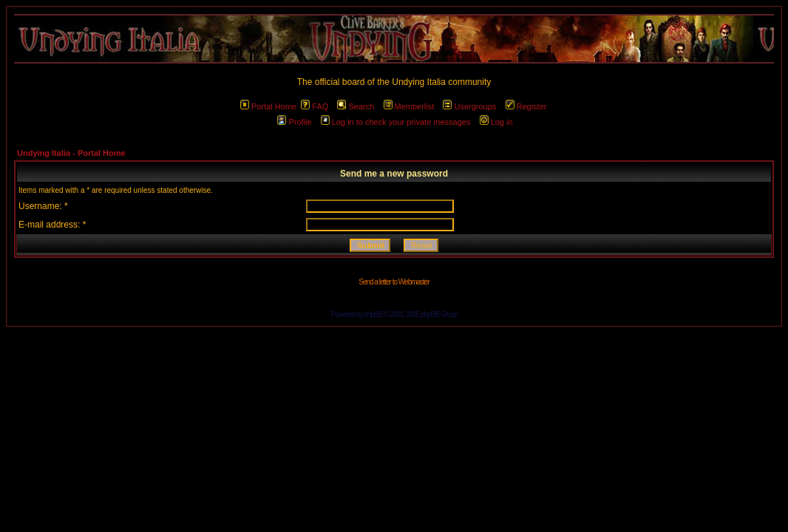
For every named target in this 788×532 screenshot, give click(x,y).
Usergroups (469, 106)
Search (356, 106)
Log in (496, 122)
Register (526, 106)
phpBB (373, 314)
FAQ (315, 106)
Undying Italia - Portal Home (71, 153)
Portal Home (268, 106)
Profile (294, 122)
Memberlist (409, 106)
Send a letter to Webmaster (394, 282)
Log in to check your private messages (396, 122)
